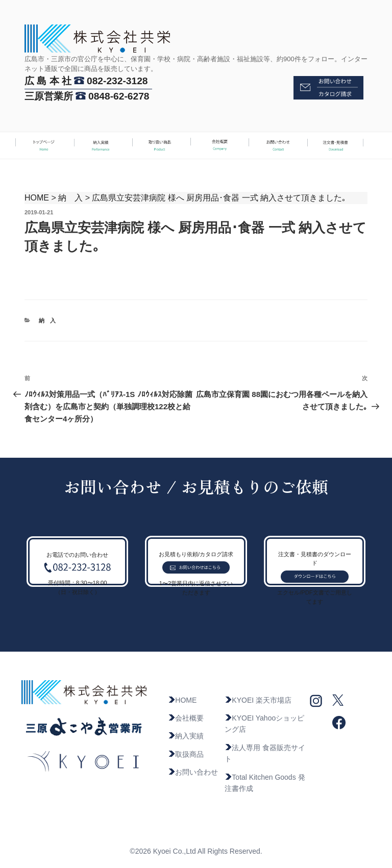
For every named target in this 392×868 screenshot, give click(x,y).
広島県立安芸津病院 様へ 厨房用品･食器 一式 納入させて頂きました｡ (219, 198)
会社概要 (186, 718)
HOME (37, 198)
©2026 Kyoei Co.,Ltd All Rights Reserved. (196, 851)
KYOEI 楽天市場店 (258, 700)
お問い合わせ (193, 772)
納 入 (70, 198)
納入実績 (186, 736)
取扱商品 (186, 754)
